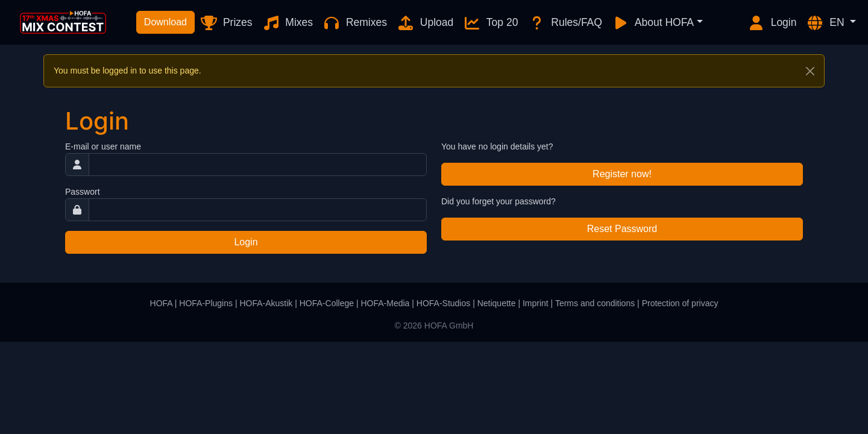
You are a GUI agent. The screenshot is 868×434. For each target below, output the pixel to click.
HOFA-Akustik (266, 303)
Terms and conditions (595, 303)
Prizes (226, 23)
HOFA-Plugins (206, 303)
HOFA (161, 303)
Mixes (288, 23)
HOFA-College (327, 303)
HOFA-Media (385, 303)
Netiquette (497, 303)
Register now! (622, 174)
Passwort (83, 192)
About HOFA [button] (653, 23)
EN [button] (826, 23)
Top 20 (490, 23)
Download (165, 22)
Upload (425, 23)
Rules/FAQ (565, 23)
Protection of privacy (680, 303)
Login (772, 23)
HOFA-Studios (443, 303)
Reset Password (622, 229)
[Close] (810, 71)
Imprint (536, 303)
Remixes (355, 23)
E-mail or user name (103, 146)
